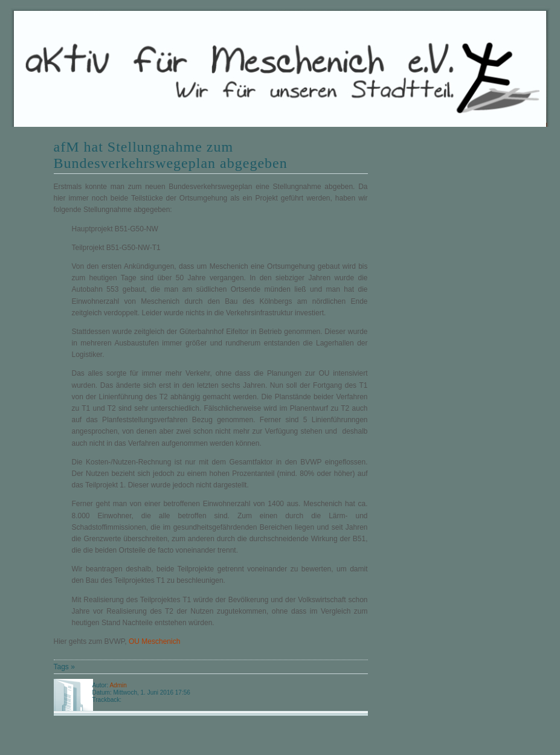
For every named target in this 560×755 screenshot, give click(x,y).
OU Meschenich (154, 641)
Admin (118, 685)
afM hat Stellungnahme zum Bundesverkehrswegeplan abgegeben (171, 155)
